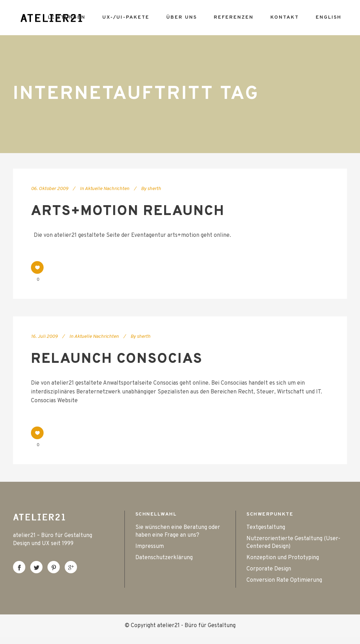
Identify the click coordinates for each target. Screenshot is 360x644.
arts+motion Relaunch (128, 211)
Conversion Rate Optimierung (284, 580)
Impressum (150, 547)
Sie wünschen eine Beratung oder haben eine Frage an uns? (178, 531)
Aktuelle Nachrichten (107, 189)
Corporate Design (269, 569)
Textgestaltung (266, 528)
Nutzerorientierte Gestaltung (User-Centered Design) (293, 543)
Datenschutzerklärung (164, 558)
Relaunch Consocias (117, 359)
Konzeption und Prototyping (283, 558)
